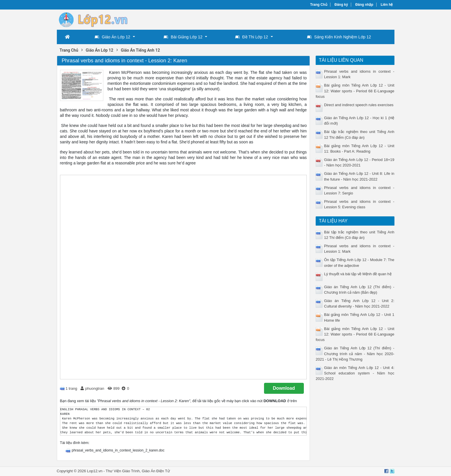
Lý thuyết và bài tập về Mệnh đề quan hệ (358, 274)
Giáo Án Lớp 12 (113, 37)
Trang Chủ (319, 5)
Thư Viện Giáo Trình (123, 471)
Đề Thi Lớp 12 (252, 37)
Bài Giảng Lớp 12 (183, 37)
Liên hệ (387, 5)
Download (284, 388)
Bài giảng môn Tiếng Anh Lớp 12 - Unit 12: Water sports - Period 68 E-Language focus (355, 91)
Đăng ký (341, 5)
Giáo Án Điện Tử (156, 471)
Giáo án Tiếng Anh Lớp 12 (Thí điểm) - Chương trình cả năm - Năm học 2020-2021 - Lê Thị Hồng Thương (355, 354)
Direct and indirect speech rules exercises (359, 105)
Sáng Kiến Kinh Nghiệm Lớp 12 (339, 37)
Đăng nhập (364, 5)
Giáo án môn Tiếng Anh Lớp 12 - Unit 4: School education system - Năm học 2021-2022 (355, 373)
